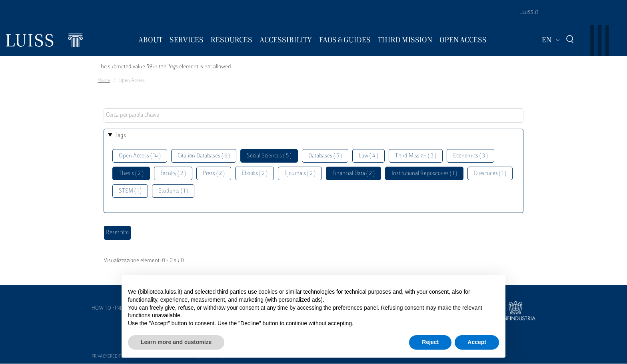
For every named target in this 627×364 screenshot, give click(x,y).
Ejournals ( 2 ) (300, 174)
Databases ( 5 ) (325, 156)
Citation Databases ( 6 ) (204, 156)
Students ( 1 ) (173, 191)
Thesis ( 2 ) (131, 174)
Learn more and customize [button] (176, 342)
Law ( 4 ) (368, 156)
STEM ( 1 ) (130, 191)
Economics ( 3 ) (470, 156)
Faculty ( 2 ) (173, 174)
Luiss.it (529, 12)
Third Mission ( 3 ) (416, 156)
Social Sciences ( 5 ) (269, 156)
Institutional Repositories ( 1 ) (424, 174)
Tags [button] (120, 136)
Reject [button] (430, 342)
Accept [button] (477, 342)
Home (104, 81)
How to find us (111, 308)
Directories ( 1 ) (490, 174)
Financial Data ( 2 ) (353, 174)
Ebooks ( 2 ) (255, 174)
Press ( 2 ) (214, 174)
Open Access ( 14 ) (140, 156)
